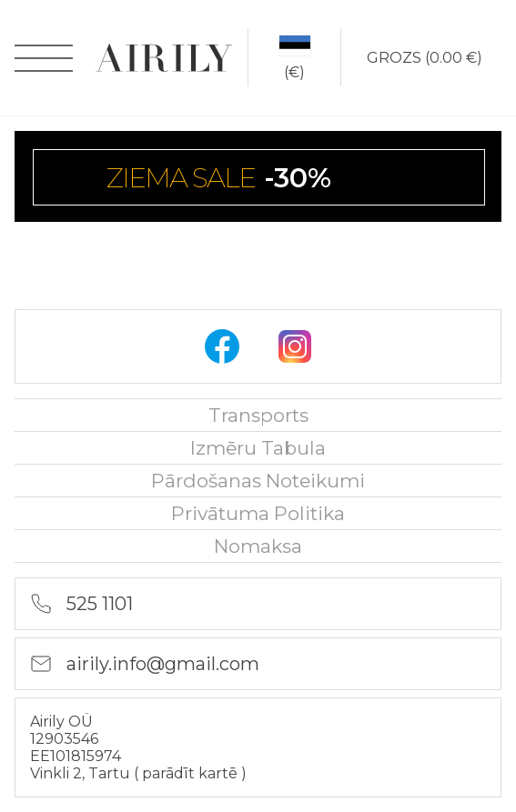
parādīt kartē (192, 773)
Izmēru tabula (258, 448)
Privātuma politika (258, 513)
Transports (258, 415)
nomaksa (258, 546)
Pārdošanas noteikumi (258, 481)
